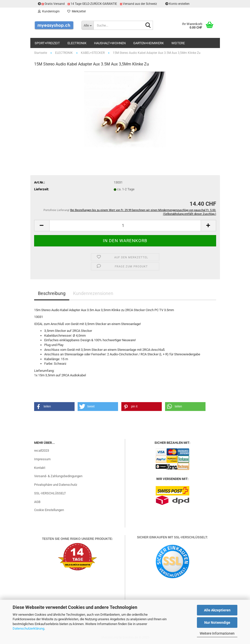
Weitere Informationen (217, 633)
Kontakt (40, 468)
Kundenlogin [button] (49, 11)
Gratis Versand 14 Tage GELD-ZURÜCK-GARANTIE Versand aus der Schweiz (98, 4)
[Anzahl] (125, 226)
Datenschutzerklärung (28, 628)
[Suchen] (148, 26)
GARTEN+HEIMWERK (149, 43)
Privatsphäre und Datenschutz (56, 485)
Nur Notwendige (217, 623)
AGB (37, 502)
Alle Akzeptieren (217, 610)
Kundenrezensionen (93, 293)
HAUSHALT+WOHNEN (110, 43)
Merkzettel (76, 11)
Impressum (42, 459)
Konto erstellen (177, 4)
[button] (42, 226)
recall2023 (42, 451)
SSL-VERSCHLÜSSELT (50, 493)
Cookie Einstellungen (49, 510)
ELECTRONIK (77, 43)
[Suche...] (87, 25)
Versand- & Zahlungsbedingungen (58, 476)
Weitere (178, 43)
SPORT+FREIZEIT (47, 43)
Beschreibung (52, 293)
